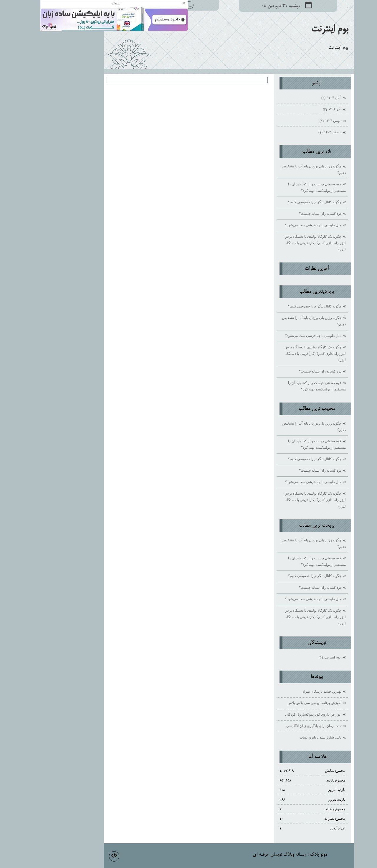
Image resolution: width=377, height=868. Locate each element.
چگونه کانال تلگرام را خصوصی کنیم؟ (274, 202)
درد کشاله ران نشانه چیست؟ (280, 214)
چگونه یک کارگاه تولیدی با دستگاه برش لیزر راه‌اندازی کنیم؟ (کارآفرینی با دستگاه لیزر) (275, 243)
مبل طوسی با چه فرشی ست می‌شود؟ (273, 225)
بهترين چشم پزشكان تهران (281, 691)
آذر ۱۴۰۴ (292, 110)
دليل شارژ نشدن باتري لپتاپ (280, 737)
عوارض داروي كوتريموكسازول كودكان (273, 714)
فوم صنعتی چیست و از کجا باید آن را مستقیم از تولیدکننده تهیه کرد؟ (277, 187)
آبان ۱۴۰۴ (291, 98)
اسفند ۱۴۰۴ (290, 133)
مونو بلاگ (278, 855)
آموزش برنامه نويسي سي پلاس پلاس (274, 703)
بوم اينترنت (289, 29)
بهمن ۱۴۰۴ (290, 121)
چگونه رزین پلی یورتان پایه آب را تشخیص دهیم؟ (273, 169)
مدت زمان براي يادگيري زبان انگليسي (273, 726)
